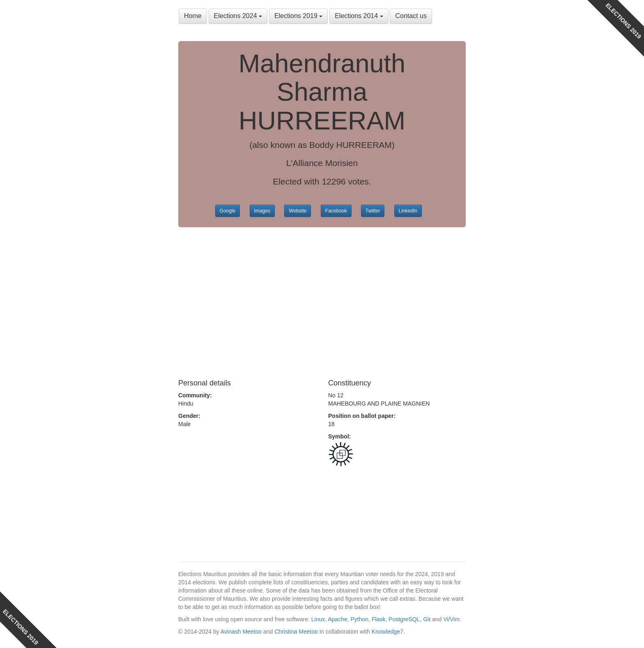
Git (427, 619)
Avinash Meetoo (241, 632)
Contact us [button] (411, 16)
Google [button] (228, 211)
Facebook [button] (336, 211)
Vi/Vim (451, 619)
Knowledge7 (388, 632)
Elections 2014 (359, 16)
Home (193, 16)
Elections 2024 (238, 16)
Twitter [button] (373, 211)
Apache (337, 619)
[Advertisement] (322, 301)
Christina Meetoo (296, 632)
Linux (318, 619)
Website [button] (298, 211)
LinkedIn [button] (408, 211)
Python (360, 619)
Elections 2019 (298, 16)
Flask (378, 619)
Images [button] (262, 211)
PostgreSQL (404, 619)
